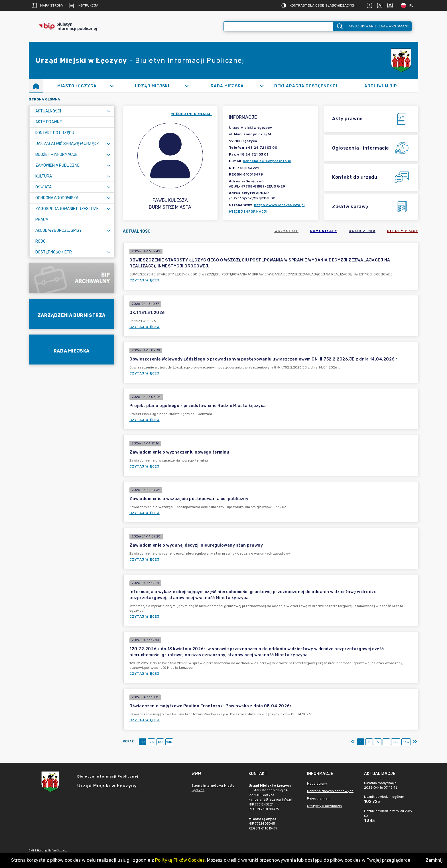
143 (406, 742)
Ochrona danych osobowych (330, 791)
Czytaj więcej (145, 280)
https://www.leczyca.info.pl (279, 205)
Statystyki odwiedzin (324, 806)
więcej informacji (192, 114)
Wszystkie (287, 231)
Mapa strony (47, 5)
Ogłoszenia (362, 231)
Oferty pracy (403, 231)
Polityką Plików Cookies (180, 860)
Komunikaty (324, 231)
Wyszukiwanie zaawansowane (379, 26)
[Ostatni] (415, 742)
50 (160, 742)
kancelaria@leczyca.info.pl (267, 161)
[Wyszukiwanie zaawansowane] (279, 26)
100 (169, 742)
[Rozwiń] (112, 86)
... (386, 742)
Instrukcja (84, 5)
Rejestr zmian (318, 798)
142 (396, 742)
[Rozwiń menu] (109, 111)
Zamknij (434, 860)
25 (152, 742)
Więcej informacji (248, 212)
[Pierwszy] (353, 742)
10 (143, 742)
